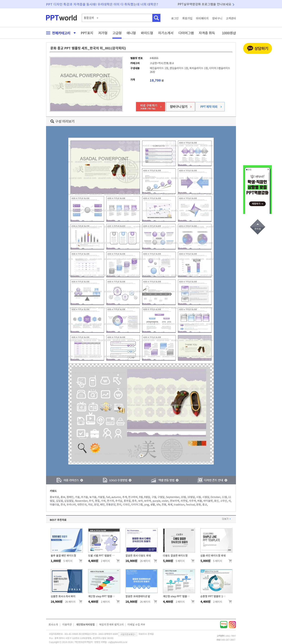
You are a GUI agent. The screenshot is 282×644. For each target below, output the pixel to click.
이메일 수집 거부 (136, 625)
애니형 (131, 33)
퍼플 (200, 501)
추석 (91, 501)
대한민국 (82, 505)
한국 (63, 505)
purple (156, 501)
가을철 (101, 497)
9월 (141, 497)
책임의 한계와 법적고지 (111, 625)
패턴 (102, 505)
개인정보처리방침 (85, 625)
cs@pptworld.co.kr (118, 642)
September (173, 497)
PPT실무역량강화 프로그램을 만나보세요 (204, 4)
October (215, 497)
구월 (154, 497)
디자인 (126, 505)
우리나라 (71, 505)
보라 (140, 501)
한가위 (111, 501)
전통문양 (111, 505)
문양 (96, 505)
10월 (183, 497)
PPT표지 (87, 33)
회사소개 (53, 625)
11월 (224, 497)
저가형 (103, 33)
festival (190, 505)
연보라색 (175, 501)
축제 (170, 505)
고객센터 (231, 18)
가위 (103, 501)
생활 (153, 505)
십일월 (59, 501)
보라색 (148, 501)
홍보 (63, 497)
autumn (116, 497)
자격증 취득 (207, 33)
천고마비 (133, 497)
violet (165, 501)
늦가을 (93, 497)
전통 (164, 505)
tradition (179, 505)
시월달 (206, 497)
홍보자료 (54, 497)
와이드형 (147, 33)
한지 (119, 505)
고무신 (224, 501)
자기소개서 (166, 33)
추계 (125, 497)
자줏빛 (184, 501)
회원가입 (187, 18)
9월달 (147, 497)
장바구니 (217, 18)
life (158, 505)
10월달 (191, 497)
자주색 (193, 501)
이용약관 (67, 625)
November (81, 501)
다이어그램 (186, 33)
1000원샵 (229, 33)
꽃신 (216, 501)
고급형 (117, 33)
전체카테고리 (60, 33)
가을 (77, 497)
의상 (90, 505)
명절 (97, 501)
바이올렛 (208, 501)
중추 (134, 501)
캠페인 (70, 497)
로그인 (175, 18)
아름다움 (54, 505)
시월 (199, 497)
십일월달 (69, 501)
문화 (199, 505)
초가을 (84, 497)
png (147, 505)
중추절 (127, 501)
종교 (205, 505)
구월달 (161, 497)
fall (108, 497)
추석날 (119, 501)
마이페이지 (202, 18)
